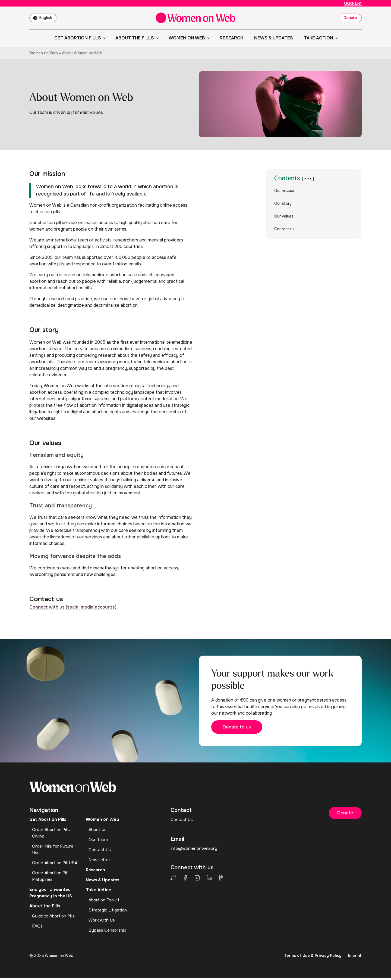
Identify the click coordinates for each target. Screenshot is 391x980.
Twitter (173, 879)
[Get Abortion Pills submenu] (103, 38)
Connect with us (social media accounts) (73, 607)
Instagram (197, 879)
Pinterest (221, 879)
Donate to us (240, 728)
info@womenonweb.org (195, 850)
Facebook (185, 879)
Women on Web (44, 53)
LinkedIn (209, 879)
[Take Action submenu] (336, 38)
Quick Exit (353, 3)
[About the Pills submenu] (156, 38)
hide (308, 179)
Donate (350, 18)
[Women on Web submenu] (207, 38)
